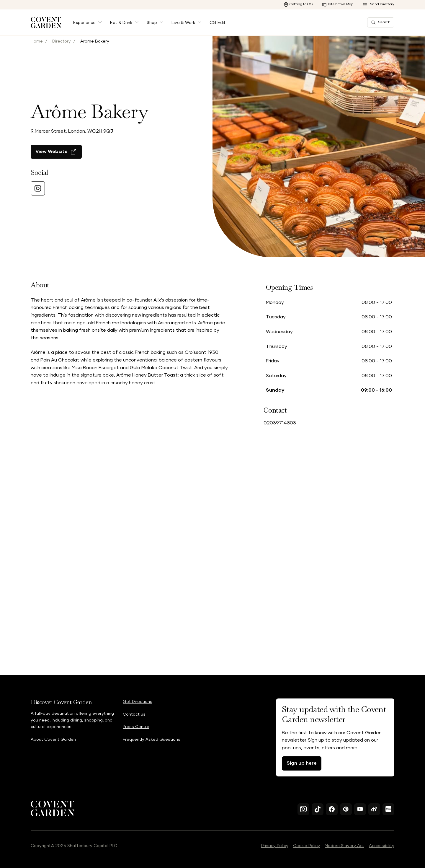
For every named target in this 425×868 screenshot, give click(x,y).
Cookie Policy (307, 846)
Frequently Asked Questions (152, 740)
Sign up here (302, 763)
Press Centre (136, 727)
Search (381, 22)
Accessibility (382, 846)
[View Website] (56, 173)
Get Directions (138, 702)
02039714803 (280, 423)
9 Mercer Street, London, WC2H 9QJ (72, 153)
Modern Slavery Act (344, 846)
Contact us (134, 714)
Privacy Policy (275, 846)
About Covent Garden (53, 740)
